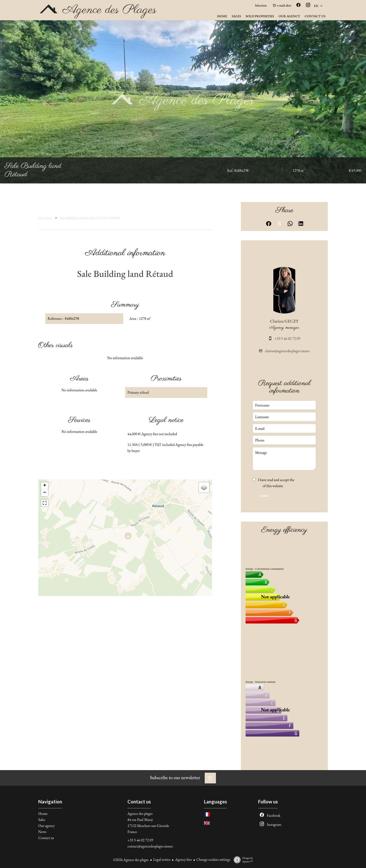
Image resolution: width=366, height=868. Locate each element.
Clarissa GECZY (284, 321)
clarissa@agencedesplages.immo (287, 351)
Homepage (45, 218)
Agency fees (183, 859)
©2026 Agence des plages (131, 860)
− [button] (45, 493)
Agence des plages (140, 814)
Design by (242, 860)
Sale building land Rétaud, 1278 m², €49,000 (90, 218)
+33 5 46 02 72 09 (287, 339)
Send (264, 496)
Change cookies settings (213, 859)
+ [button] (45, 486)
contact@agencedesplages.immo (150, 846)
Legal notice (162, 859)
